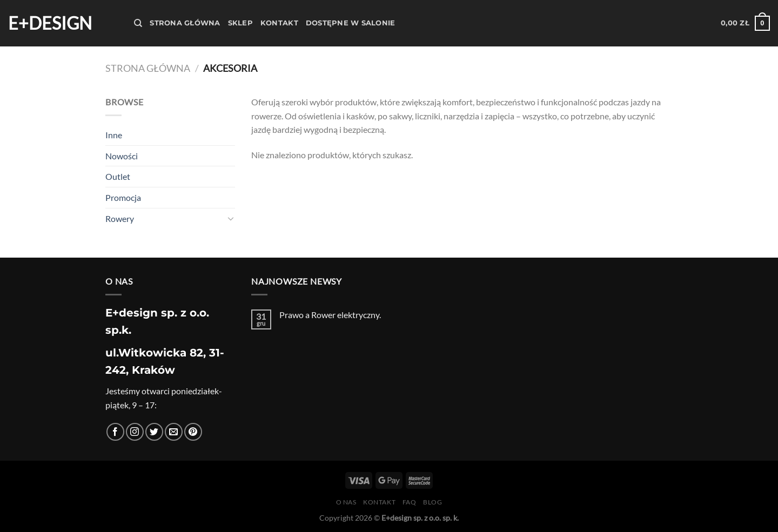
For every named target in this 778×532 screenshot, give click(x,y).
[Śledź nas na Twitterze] (154, 432)
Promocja (123, 197)
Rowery (120, 218)
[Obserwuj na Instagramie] (135, 432)
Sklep (240, 23)
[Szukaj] (138, 23)
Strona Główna (185, 23)
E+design (50, 23)
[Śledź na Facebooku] (115, 432)
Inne (114, 135)
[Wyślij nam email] (174, 432)
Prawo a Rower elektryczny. (330, 315)
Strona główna (148, 68)
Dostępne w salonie (351, 23)
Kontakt (279, 23)
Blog (432, 502)
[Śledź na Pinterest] (193, 432)
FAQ (410, 502)
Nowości (122, 156)
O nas (346, 502)
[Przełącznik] (231, 218)
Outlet (118, 176)
